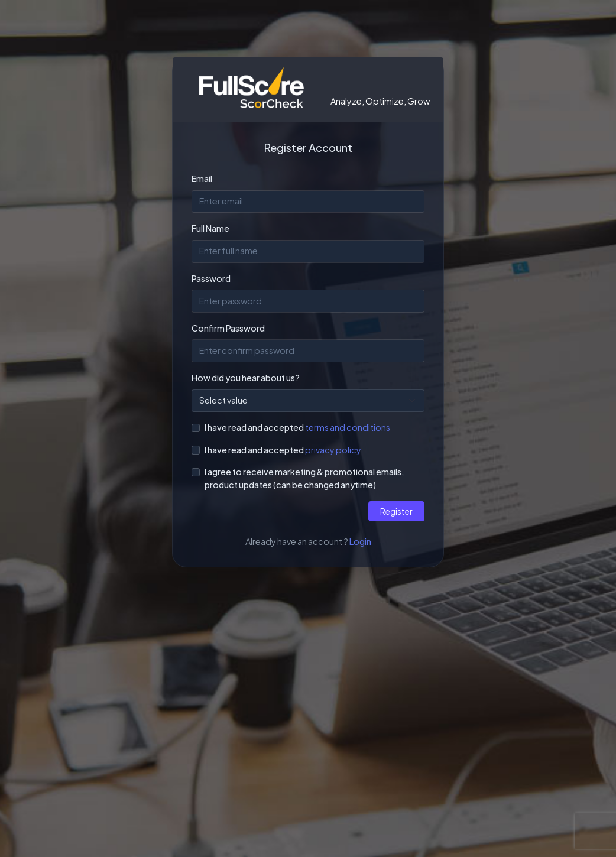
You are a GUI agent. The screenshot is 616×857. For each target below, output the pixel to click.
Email (202, 178)
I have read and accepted (254, 427)
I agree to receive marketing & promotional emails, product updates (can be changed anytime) (304, 478)
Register (396, 511)
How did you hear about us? (246, 378)
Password (211, 278)
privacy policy (333, 450)
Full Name (210, 228)
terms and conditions (348, 427)
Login (360, 541)
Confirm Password (228, 328)
